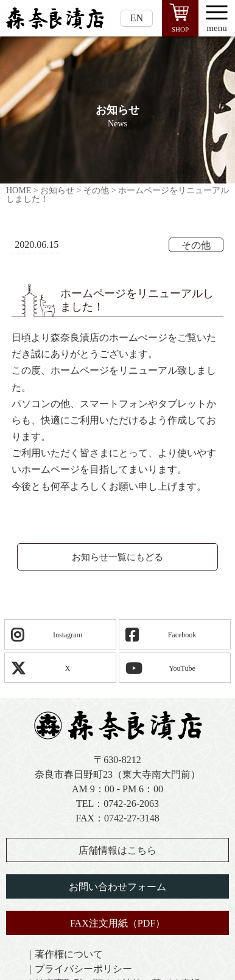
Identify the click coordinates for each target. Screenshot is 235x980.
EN (137, 18)
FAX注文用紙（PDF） (118, 923)
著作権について (69, 954)
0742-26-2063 (131, 804)
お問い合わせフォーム (118, 887)
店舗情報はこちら (118, 850)
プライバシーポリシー (83, 969)
